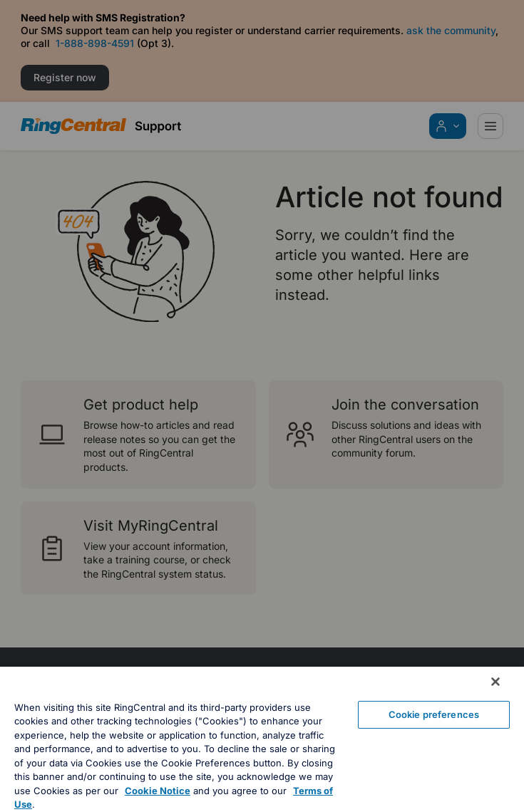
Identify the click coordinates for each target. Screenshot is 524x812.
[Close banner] (495, 682)
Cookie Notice (158, 791)
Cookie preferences (434, 714)
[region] (262, 739)
